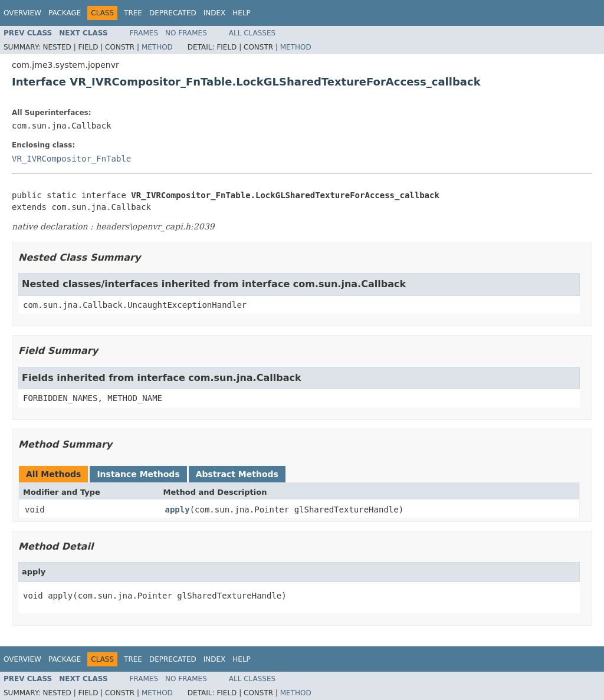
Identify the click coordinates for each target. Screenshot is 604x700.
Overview (22, 13)
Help (242, 13)
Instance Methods (138, 474)
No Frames (186, 33)
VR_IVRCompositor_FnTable (71, 159)
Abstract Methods (237, 474)
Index (215, 13)
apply (178, 510)
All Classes (252, 33)
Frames (144, 33)
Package (65, 13)
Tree (133, 13)
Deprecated (173, 13)
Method (157, 47)
